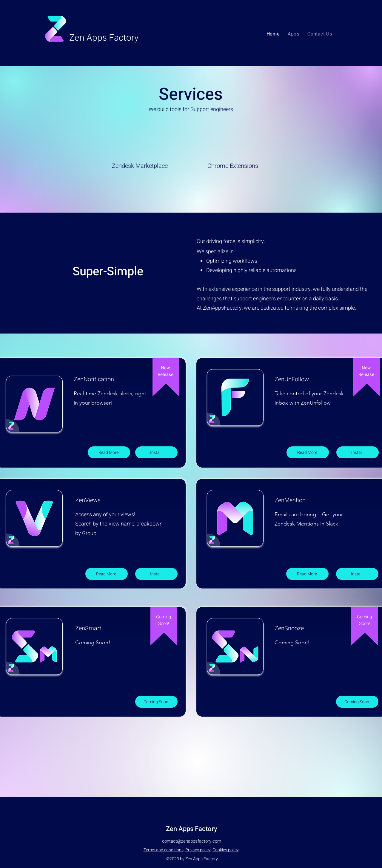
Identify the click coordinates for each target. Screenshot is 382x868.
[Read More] (109, 452)
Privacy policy (198, 850)
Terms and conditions (164, 850)
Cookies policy (226, 850)
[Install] (156, 452)
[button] (294, 34)
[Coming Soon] (156, 702)
